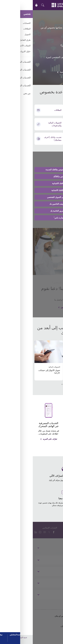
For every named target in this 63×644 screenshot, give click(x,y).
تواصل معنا (53, 583)
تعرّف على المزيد (49, 444)
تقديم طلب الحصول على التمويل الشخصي (31, 197)
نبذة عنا (55, 560)
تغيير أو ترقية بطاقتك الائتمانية (31, 183)
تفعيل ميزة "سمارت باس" (31, 218)
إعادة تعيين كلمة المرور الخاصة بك (32, 211)
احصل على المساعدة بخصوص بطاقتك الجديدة (32, 170)
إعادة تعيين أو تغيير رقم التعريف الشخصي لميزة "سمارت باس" (36, 59)
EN (52, 5)
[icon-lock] (4, 5)
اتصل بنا (54, 66)
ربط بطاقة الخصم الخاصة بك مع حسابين (44, 307)
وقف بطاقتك (52, 52)
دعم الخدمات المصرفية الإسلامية (42, 72)
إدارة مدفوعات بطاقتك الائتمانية (31, 190)
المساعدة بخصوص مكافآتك (32, 176)
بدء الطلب (57, 37)
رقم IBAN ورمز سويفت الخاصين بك (32, 204)
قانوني (56, 595)
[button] (34, 384)
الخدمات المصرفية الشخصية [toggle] (49, 548)
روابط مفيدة (53, 571)
